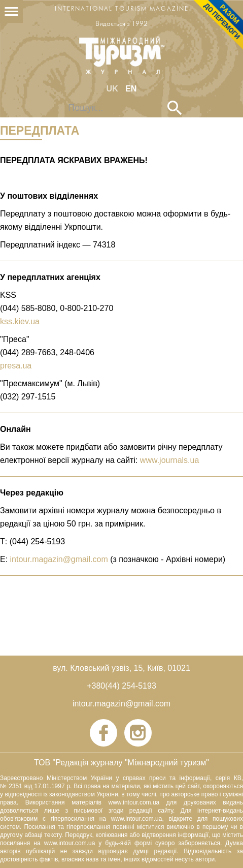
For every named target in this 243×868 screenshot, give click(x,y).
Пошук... (61, 101)
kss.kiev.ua (20, 321)
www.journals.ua (170, 460)
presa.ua (16, 366)
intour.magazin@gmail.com (59, 559)
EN (131, 89)
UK (114, 89)
